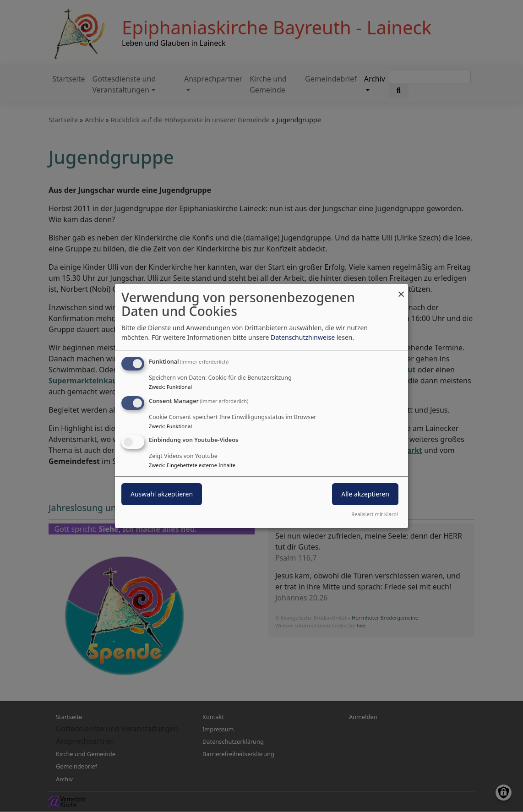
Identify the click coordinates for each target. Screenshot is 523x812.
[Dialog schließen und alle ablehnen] (401, 290)
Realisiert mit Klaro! (375, 514)
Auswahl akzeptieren (162, 494)
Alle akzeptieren (365, 494)
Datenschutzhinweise (303, 337)
